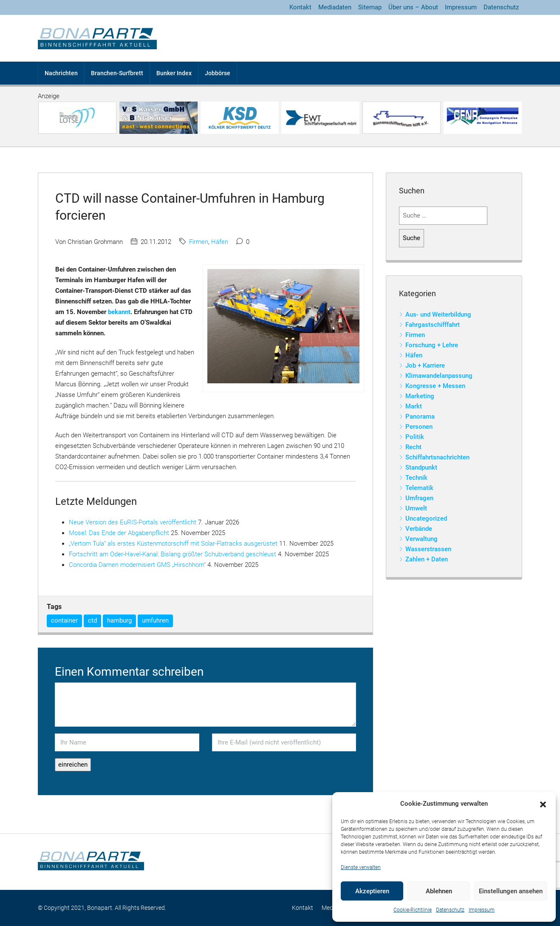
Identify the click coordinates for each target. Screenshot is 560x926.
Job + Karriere (425, 365)
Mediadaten (335, 7)
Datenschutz (450, 910)
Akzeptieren (372, 891)
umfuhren (155, 620)
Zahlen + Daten (427, 559)
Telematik (419, 488)
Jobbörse (218, 73)
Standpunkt (421, 467)
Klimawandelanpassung (439, 376)
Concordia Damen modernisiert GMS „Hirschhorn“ (137, 565)
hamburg (119, 620)
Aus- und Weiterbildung (438, 314)
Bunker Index (174, 73)
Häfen (220, 242)
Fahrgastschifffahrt (433, 325)
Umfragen (419, 498)
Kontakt (300, 7)
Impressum (482, 910)
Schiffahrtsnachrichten (437, 457)
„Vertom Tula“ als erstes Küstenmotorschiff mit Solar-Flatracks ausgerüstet (173, 544)
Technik (416, 478)
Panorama (420, 416)
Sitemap (370, 7)
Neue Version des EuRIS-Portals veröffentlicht (133, 522)
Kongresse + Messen (435, 386)
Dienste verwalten (361, 867)
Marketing (420, 396)
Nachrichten (61, 73)
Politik (415, 437)
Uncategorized (426, 518)
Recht (413, 447)
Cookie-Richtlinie (413, 910)
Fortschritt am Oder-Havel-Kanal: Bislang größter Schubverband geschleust (173, 554)
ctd (92, 620)
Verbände (419, 529)
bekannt (119, 312)
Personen (419, 427)
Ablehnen (439, 891)
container (64, 620)
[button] (543, 804)
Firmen (199, 242)
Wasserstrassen (428, 549)
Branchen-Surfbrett (117, 73)
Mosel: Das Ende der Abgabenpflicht (119, 533)
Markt (414, 406)
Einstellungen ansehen (511, 891)
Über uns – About (413, 7)
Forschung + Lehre (432, 345)
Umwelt (416, 508)
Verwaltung (421, 539)
